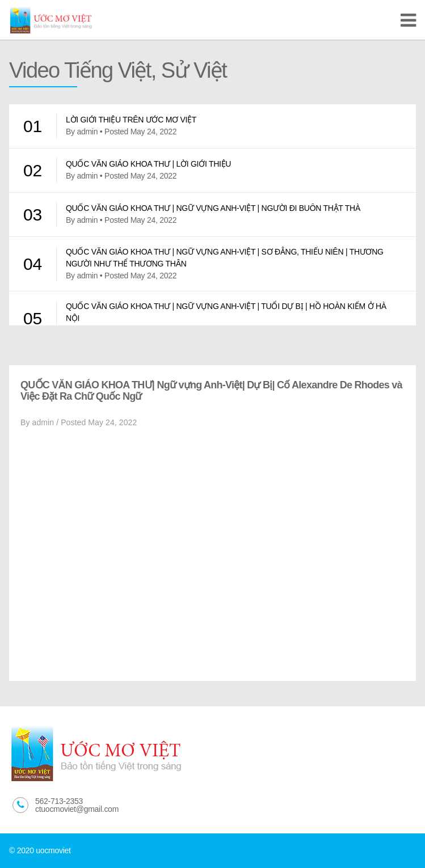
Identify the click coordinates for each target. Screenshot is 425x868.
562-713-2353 (59, 801)
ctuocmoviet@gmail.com (77, 809)
